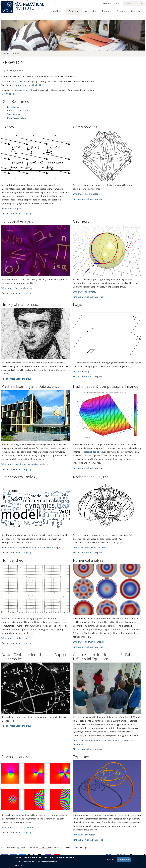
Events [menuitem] (105, 11)
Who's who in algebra (12, 208)
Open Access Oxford (17, 118)
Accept (110, 860)
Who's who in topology (84, 835)
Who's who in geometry (84, 292)
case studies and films (24, 90)
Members (107, 3)
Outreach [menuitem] (90, 11)
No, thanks (124, 860)
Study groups (13, 114)
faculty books (8, 94)
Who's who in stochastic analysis (17, 827)
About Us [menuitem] (135, 11)
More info (19, 865)
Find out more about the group (16, 213)
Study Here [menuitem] (56, 11)
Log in (117, 3)
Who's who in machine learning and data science (25, 464)
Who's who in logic (82, 371)
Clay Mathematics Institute (32, 85)
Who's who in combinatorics (87, 194)
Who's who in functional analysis (17, 288)
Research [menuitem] (73, 11)
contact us (43, 847)
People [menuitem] (120, 11)
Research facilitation (17, 110)
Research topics (91, 452)
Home (7, 53)
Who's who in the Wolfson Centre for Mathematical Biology (31, 548)
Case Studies (13, 107)
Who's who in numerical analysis (89, 642)
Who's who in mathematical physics (90, 548)
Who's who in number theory (15, 638)
